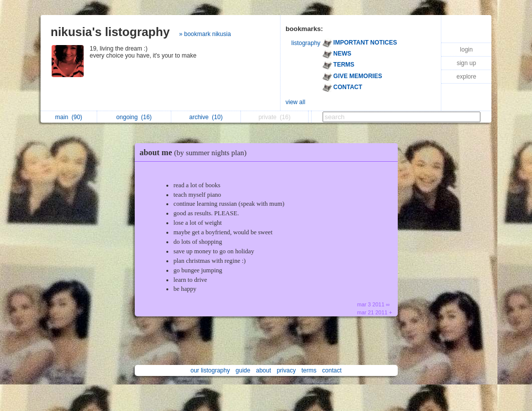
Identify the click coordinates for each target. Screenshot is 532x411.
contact (332, 370)
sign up (467, 63)
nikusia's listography (110, 32)
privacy (286, 370)
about (263, 370)
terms (309, 370)
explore (466, 77)
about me (196, 152)
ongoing (134, 117)
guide (243, 370)
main (69, 117)
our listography (210, 370)
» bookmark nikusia (205, 34)
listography (306, 43)
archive (206, 117)
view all (295, 102)
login (466, 50)
